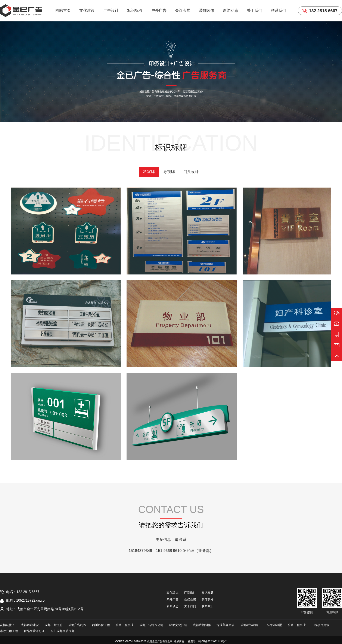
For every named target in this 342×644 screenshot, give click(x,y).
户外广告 (159, 10)
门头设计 (191, 172)
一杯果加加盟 (273, 625)
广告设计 (111, 10)
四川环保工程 (101, 625)
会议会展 (183, 10)
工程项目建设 (320, 625)
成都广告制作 (77, 625)
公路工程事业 (125, 625)
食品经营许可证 (34, 631)
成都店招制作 (202, 625)
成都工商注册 (53, 625)
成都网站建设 (30, 625)
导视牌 (169, 172)
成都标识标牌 (249, 625)
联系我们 (279, 10)
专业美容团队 (226, 625)
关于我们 (255, 10)
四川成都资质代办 (62, 631)
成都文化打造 (178, 625)
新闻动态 (231, 10)
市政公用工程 (9, 631)
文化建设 (87, 10)
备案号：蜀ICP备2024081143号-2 (207, 641)
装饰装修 (207, 10)
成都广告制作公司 (151, 625)
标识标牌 (135, 10)
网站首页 (63, 10)
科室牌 (149, 172)
